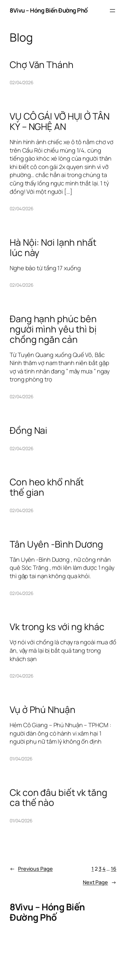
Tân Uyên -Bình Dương (56, 544)
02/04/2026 (22, 82)
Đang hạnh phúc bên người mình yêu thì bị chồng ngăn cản (53, 329)
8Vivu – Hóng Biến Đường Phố (49, 10)
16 (114, 869)
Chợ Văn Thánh (42, 65)
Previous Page (31, 869)
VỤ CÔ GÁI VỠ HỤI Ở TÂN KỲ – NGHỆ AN (60, 122)
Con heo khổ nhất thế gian (47, 487)
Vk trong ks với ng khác (57, 627)
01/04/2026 (21, 759)
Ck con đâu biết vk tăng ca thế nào (58, 798)
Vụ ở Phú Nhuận (43, 710)
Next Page (100, 882)
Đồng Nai (29, 431)
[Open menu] (112, 11)
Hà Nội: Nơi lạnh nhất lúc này (53, 248)
